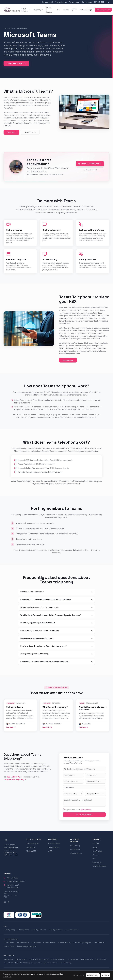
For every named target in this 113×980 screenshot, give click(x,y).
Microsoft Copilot (26, 963)
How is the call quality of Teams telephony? (56, 631)
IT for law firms (36, 943)
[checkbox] (64, 809)
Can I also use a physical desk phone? (56, 638)
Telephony (38, 10)
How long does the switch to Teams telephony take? (56, 646)
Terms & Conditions (100, 866)
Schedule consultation (90, 163)
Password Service (61, 2)
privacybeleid (86, 809)
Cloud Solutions (26, 10)
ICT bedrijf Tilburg (9, 930)
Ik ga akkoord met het (78, 809)
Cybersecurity (8, 959)
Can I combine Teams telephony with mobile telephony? (56, 662)
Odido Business (54, 847)
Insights (66, 10)
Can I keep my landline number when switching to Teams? (56, 600)
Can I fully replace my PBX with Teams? (56, 623)
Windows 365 (31, 851)
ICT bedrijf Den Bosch (39, 930)
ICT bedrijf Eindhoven (55, 930)
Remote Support (74, 2)
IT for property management (83, 943)
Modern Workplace (87, 959)
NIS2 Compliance (21, 959)
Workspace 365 (101, 959)
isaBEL (50, 851)
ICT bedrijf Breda (23, 930)
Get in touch (11, 132)
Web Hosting (75, 846)
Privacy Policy (97, 862)
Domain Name (75, 849)
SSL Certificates (76, 853)
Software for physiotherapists (27, 946)
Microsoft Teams (54, 843)
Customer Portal (47, 2)
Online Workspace (32, 843)
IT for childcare (100, 943)
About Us (74, 10)
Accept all (105, 975)
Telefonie (12, 29)
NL (108, 2)
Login (90, 10)
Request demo (68, 360)
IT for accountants (23, 943)
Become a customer (103, 10)
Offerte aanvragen (16, 63)
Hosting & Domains (50, 10)
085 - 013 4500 (99, 2)
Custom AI (38, 963)
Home (5, 29)
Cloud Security (73, 959)
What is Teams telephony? (56, 592)
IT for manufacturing (65, 943)
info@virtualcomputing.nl (15, 779)
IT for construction (49, 943)
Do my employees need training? (56, 654)
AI (59, 10)
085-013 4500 (90, 169)
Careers (95, 855)
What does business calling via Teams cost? (56, 607)
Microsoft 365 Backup (58, 959)
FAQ (94, 859)
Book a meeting (66, 963)
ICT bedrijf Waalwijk (72, 930)
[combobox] (73, 794)
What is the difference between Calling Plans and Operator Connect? (56, 615)
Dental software (9, 946)
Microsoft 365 (31, 847)
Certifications (97, 851)
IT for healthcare (9, 943)
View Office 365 (30, 132)
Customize (78, 975)
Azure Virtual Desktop (11, 963)
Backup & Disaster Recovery (39, 959)
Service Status (87, 2)
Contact (82, 10)
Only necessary (93, 975)
